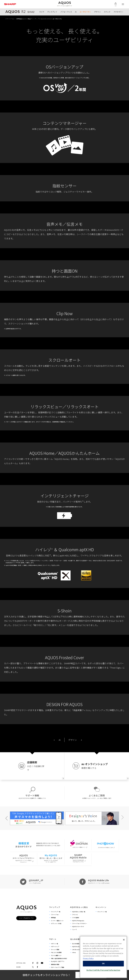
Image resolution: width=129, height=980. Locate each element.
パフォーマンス (66, 12)
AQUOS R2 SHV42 (46, 19)
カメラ (42, 12)
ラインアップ (55, 907)
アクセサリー (118, 12)
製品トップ (20, 12)
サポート (53, 939)
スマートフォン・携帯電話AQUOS (16, 19)
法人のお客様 (76, 939)
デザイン (98, 12)
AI (76, 12)
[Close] (124, 956)
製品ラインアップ (33, 19)
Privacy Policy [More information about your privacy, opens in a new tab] (88, 974)
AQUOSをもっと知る (79, 907)
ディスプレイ (52, 12)
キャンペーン (101, 907)
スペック (107, 12)
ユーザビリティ (85, 12)
